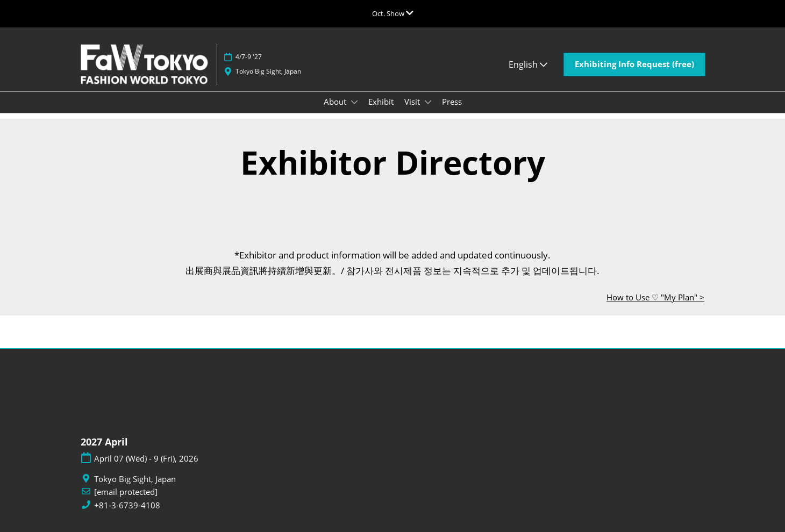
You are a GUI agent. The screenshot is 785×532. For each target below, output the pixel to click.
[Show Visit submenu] (428, 102)
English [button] (528, 64)
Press (452, 102)
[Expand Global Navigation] (393, 13)
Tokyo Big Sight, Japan (268, 71)
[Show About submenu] (354, 102)
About (336, 102)
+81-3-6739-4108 (127, 505)
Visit (413, 102)
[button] (634, 64)
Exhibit (381, 102)
